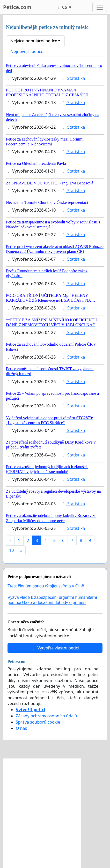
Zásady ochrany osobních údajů (46, 716)
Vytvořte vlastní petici (55, 648)
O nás (21, 728)
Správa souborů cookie (38, 722)
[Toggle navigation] (100, 7)
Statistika (73, 78)
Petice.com (17, 7)
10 (11, 550)
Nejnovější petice (27, 51)
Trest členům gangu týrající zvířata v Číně (46, 586)
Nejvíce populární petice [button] (34, 41)
